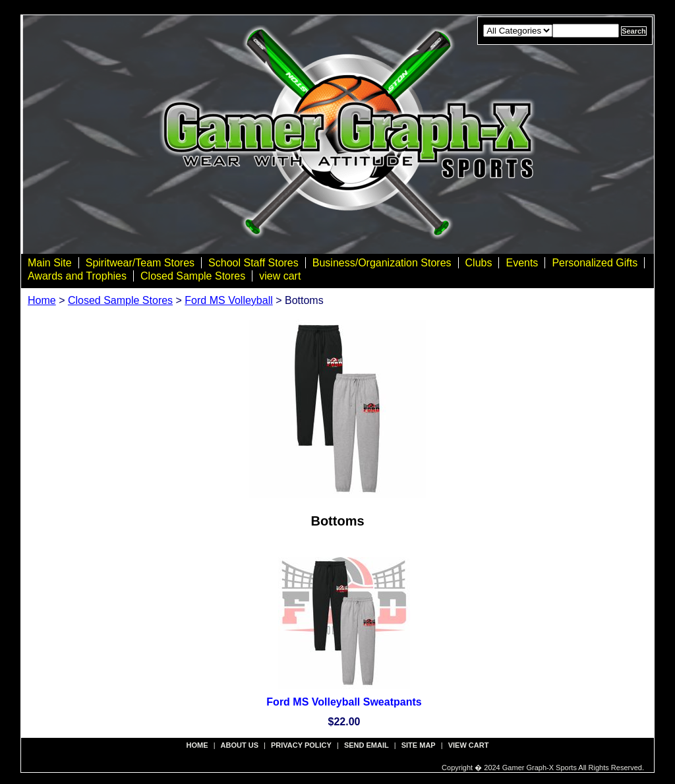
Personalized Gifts (595, 263)
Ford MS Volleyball (228, 300)
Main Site (50, 263)
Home (42, 300)
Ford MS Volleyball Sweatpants (344, 702)
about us (240, 745)
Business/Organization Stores (382, 263)
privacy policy (301, 745)
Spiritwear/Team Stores (140, 263)
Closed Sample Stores (193, 276)
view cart (280, 276)
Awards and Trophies (77, 276)
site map (419, 745)
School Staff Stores (253, 263)
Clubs (479, 263)
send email (367, 745)
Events (522, 263)
